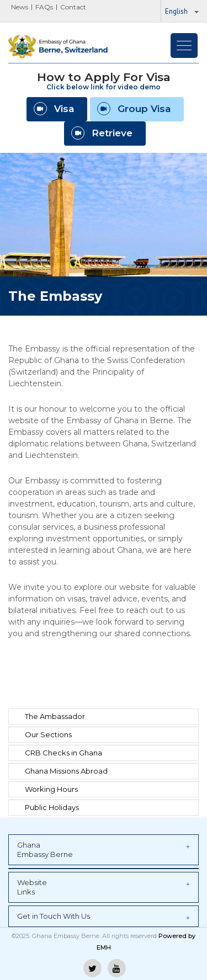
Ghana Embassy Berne (104, 849)
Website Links (104, 887)
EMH (104, 947)
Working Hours (51, 789)
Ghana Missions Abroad (66, 771)
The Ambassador (55, 716)
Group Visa (134, 109)
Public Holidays (52, 807)
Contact (73, 7)
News (20, 7)
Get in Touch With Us (104, 917)
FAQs (44, 7)
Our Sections (48, 734)
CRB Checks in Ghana (63, 753)
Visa (54, 109)
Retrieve (102, 133)
